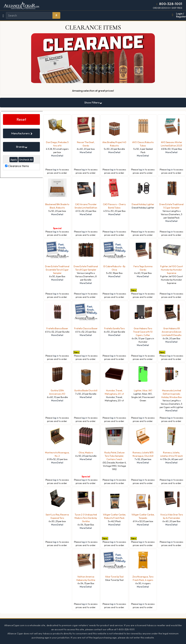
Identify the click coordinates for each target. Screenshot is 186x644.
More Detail (57, 156)
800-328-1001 (171, 4)
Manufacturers (22, 133)
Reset (21, 119)
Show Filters (93, 102)
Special (57, 228)
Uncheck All (26, 160)
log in (56, 170)
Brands (22, 147)
